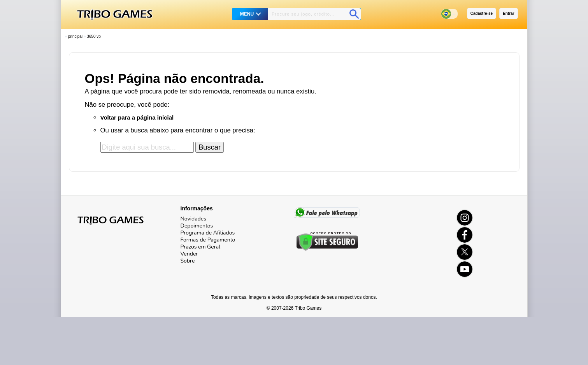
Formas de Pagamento (208, 240)
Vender (189, 254)
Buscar (210, 147)
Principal (75, 36)
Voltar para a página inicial (137, 117)
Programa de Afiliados (208, 233)
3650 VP (94, 36)
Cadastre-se (482, 13)
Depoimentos (197, 226)
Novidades (193, 219)
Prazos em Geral (201, 247)
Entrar (508, 13)
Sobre (188, 261)
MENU (247, 14)
